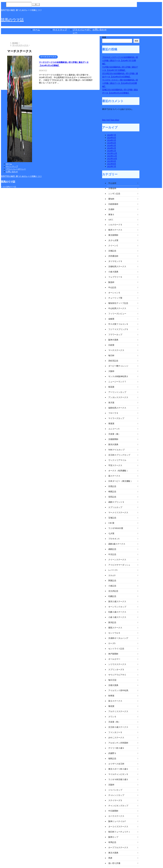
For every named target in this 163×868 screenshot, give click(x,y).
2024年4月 (112, 143)
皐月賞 (111, 403)
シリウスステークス (117, 664)
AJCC (111, 220)
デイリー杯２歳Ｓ (116, 748)
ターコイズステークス (118, 827)
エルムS (112, 575)
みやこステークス (116, 738)
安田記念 (112, 497)
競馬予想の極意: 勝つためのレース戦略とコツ (21, 176)
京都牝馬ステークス (117, 267)
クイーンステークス (117, 560)
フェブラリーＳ (115, 277)
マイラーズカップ (116, 418)
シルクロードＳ (115, 225)
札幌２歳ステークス (117, 612)
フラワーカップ (115, 335)
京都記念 (112, 251)
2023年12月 (112, 153)
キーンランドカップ (117, 607)
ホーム (36, 30)
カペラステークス (116, 816)
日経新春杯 (113, 204)
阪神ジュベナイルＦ (117, 821)
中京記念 (112, 554)
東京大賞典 (113, 853)
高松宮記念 (113, 361)
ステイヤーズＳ (115, 800)
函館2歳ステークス (117, 544)
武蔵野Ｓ (112, 753)
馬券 (110, 858)
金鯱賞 (111, 319)
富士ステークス (115, 701)
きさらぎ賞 (113, 240)
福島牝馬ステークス (117, 408)
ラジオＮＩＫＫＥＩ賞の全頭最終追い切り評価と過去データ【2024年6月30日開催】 (120, 83)
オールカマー (114, 659)
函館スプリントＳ (116, 502)
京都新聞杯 (113, 439)
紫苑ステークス (115, 628)
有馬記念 (112, 842)
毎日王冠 (112, 680)
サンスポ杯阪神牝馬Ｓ (118, 376)
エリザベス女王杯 (116, 764)
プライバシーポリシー (16, 169)
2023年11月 (112, 156)
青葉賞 (111, 424)
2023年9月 (112, 161)
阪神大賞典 (113, 340)
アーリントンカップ (117, 392)
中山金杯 (112, 183)
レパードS (113, 570)
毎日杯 (111, 355)
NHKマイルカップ (116, 450)
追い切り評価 (114, 863)
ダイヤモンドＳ (115, 261)
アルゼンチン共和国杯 (118, 743)
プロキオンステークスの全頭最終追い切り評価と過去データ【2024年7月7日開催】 (120, 61)
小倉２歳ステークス (117, 617)
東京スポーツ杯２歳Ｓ (118, 769)
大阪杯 (111, 371)
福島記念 (112, 759)
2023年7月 (112, 166)
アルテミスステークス (118, 711)
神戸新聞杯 (113, 654)
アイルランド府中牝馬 (118, 690)
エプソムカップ (115, 507)
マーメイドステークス (118, 513)
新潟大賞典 (113, 444)
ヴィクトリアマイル (117, 460)
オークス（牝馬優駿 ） (119, 471)
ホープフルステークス (118, 847)
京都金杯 (112, 188)
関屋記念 (112, 581)
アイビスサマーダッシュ (119, 565)
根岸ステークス (115, 230)
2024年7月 (112, 135)
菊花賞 (111, 706)
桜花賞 (111, 387)
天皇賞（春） (114, 434)
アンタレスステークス (118, 397)
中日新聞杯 (113, 811)
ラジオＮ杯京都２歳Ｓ (118, 779)
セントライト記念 (116, 649)
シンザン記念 (114, 194)
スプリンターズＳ (116, 670)
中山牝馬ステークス (117, 308)
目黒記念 (112, 486)
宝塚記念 (112, 518)
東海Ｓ (111, 215)
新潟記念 (112, 622)
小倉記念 (112, 586)
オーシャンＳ (114, 293)
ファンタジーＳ (115, 732)
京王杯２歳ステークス (118, 727)
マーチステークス (116, 350)
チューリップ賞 (115, 298)
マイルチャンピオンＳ (118, 774)
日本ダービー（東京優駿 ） (121, 481)
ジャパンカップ (115, 790)
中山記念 (112, 287)
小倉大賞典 (113, 272)
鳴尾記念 (112, 492)
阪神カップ (113, 837)
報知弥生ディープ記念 (118, 303)
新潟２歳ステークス (117, 601)
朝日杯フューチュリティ (119, 832)
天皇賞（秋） (114, 722)
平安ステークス (115, 465)
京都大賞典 (113, 685)
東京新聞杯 (113, 235)
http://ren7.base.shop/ (111, 120)
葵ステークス (114, 476)
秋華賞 (111, 696)
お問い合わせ (100, 30)
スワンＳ (112, 717)
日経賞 (111, 345)
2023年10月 (112, 159)
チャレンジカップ (116, 795)
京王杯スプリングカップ (119, 455)
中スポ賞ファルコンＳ (118, 324)
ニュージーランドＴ (117, 382)
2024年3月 (112, 145)
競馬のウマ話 (12, 20)
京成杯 (111, 209)
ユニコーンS (114, 429)
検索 (104, 37)
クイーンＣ (113, 246)
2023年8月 (112, 164)
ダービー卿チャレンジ (118, 366)
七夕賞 (111, 533)
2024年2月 (112, 148)
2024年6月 (112, 138)
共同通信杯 (113, 256)
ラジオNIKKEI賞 (116, 528)
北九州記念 (113, 591)
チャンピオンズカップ (118, 806)
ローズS (112, 643)
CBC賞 (111, 523)
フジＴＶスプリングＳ (118, 329)
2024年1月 (112, 151)
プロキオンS (114, 539)
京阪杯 (111, 785)
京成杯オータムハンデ (118, 638)
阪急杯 (111, 282)
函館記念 (112, 549)
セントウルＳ (114, 633)
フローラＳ (113, 413)
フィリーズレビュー (117, 314)
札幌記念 (112, 596)
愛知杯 (111, 199)
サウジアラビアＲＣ (117, 675)
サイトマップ (60, 30)
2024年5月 (112, 140)
